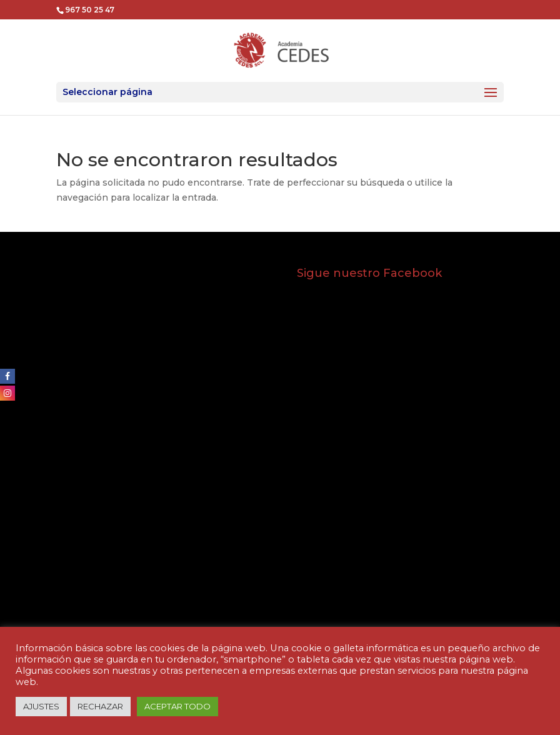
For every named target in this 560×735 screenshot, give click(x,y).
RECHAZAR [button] (100, 706)
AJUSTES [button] (41, 706)
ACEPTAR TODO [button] (177, 706)
